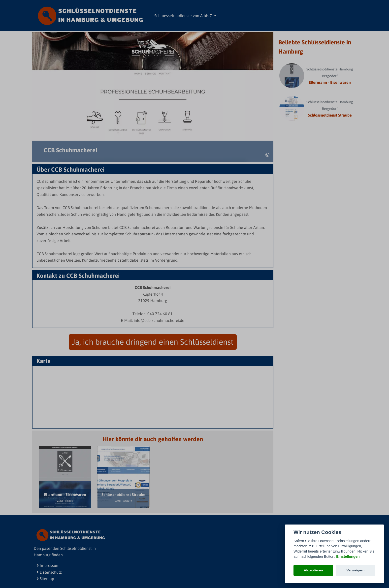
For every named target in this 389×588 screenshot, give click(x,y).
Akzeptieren (313, 570)
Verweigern (356, 570)
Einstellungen (348, 557)
